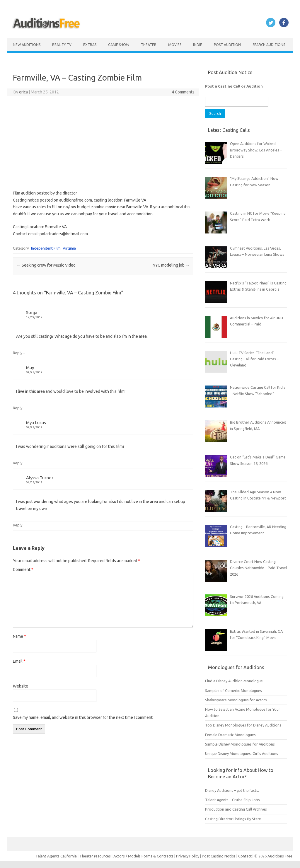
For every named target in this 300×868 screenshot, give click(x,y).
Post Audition (227, 45)
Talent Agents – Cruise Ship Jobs (232, 800)
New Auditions (27, 45)
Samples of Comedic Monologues (233, 690)
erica (23, 92)
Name (19, 636)
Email (19, 661)
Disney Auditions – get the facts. (232, 790)
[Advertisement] (103, 143)
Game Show (119, 45)
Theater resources (95, 856)
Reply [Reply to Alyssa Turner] (18, 525)
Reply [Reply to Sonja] (18, 353)
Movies (175, 45)
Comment (23, 569)
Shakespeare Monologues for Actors (236, 700)
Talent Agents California (56, 856)
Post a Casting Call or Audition (234, 86)
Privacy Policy (188, 856)
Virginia (69, 248)
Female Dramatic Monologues (230, 735)
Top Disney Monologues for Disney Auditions (243, 725)
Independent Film (46, 248)
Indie (198, 45)
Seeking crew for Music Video (46, 265)
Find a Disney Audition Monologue (234, 681)
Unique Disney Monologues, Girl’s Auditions (242, 753)
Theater (149, 45)
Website (21, 686)
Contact (245, 856)
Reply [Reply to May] (18, 408)
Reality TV (62, 45)
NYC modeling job (171, 265)
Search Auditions (269, 45)
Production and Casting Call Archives (236, 809)
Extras (90, 45)
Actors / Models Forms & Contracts (143, 856)
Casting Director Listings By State (233, 819)
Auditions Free (280, 856)
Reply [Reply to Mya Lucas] (18, 463)
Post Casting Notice (219, 856)
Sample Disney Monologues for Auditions (240, 744)
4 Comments (183, 92)
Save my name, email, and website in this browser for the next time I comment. (83, 717)
